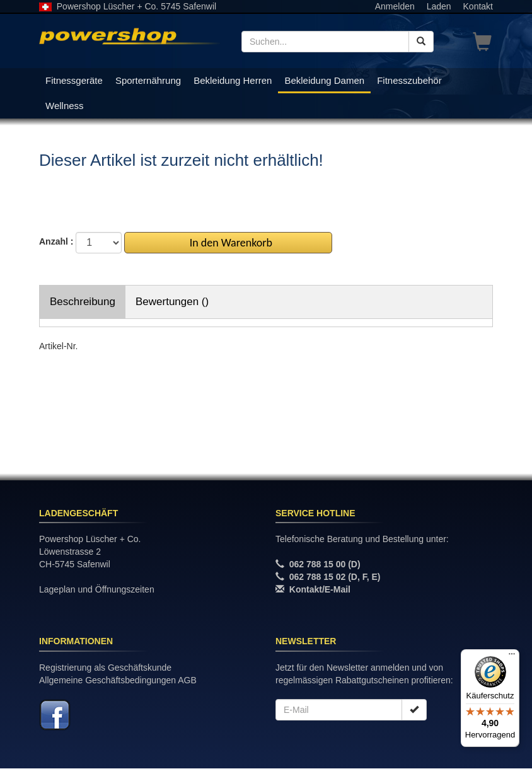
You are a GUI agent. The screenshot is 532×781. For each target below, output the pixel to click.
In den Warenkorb (228, 243)
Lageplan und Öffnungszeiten (97, 589)
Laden (439, 6)
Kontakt (478, 6)
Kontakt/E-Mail (320, 589)
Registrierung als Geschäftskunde (105, 668)
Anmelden (395, 6)
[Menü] (512, 657)
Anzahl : (56, 241)
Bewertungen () (172, 302)
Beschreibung (83, 302)
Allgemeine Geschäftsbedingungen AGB (118, 680)
